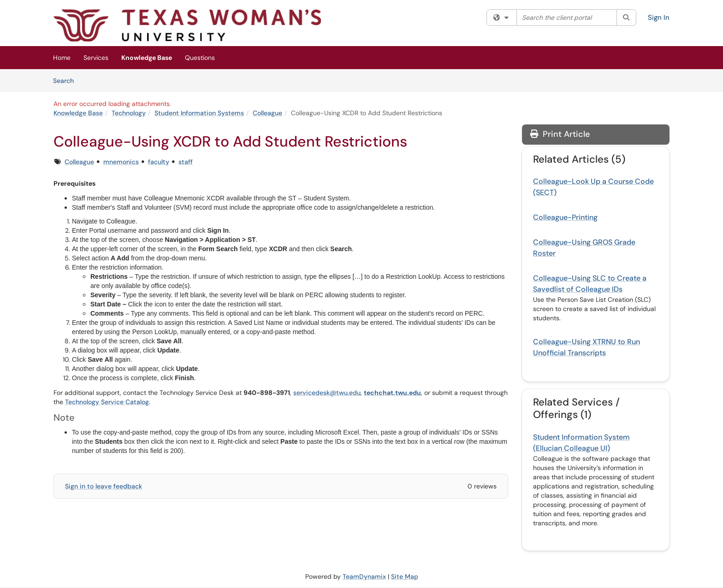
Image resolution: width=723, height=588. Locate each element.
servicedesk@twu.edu (327, 393)
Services (96, 58)
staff (186, 162)
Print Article (560, 134)
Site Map (405, 576)
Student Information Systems (199, 113)
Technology (129, 113)
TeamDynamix (364, 576)
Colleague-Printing (565, 217)
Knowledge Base (147, 58)
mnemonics (121, 162)
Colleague (267, 113)
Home (62, 58)
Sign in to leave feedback (104, 486)
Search (67, 80)
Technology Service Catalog (107, 402)
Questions (200, 58)
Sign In (659, 18)
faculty (159, 162)
